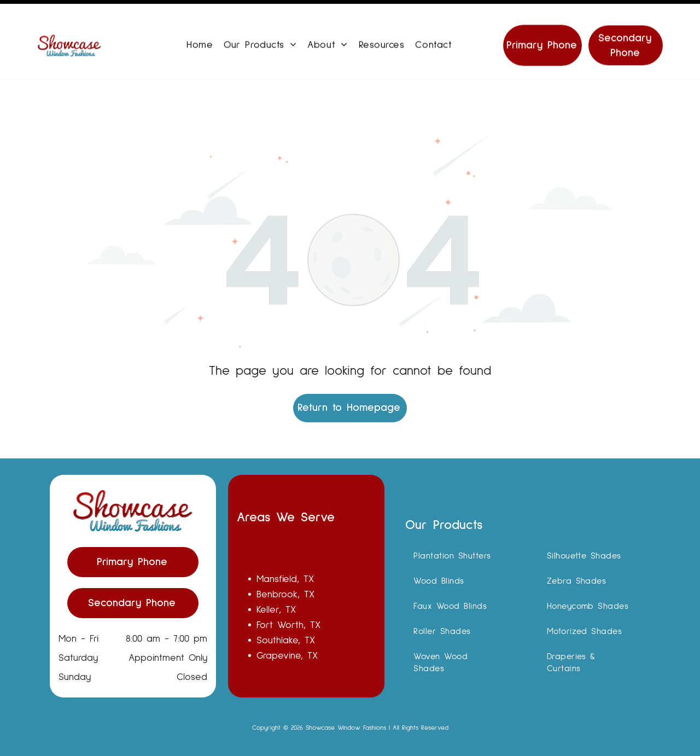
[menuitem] (200, 34)
